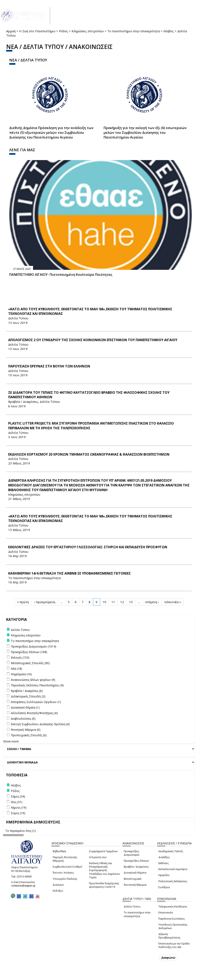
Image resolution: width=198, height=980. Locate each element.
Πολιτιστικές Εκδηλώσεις (173, 881)
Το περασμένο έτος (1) (21, 831)
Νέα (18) (17, 669)
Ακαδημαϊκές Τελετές (171, 851)
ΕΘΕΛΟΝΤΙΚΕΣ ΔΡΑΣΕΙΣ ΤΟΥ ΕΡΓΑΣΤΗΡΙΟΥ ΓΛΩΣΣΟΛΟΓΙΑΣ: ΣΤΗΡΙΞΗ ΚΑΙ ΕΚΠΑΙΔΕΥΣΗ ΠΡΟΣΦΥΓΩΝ (88, 547)
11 (113, 602)
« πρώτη (23, 602)
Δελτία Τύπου (132, 907)
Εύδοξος (58, 891)
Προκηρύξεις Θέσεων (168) (29, 652)
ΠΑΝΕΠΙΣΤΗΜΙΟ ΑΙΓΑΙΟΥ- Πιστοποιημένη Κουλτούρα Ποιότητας (61, 275)
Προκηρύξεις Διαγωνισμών (132, 853)
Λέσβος (169, 31)
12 (122, 602)
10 (104, 602)
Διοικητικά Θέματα (135, 873)
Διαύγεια (58, 885)
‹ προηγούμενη (45, 602)
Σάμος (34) (18, 796)
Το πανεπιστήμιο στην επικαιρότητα (134, 31)
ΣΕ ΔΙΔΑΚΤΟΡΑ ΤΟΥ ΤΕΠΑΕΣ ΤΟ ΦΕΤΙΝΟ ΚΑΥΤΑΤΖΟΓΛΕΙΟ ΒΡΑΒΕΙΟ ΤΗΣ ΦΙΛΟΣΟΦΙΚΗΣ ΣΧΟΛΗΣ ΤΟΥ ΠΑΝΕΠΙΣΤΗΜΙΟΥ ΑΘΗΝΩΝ (89, 395)
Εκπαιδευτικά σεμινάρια (173, 869)
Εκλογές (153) (20, 657)
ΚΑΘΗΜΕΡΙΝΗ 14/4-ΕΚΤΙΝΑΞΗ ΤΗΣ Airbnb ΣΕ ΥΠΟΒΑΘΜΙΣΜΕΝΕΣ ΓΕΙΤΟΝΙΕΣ (69, 573)
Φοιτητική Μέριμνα (135, 885)
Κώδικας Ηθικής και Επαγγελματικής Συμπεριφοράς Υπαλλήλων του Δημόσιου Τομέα (105, 870)
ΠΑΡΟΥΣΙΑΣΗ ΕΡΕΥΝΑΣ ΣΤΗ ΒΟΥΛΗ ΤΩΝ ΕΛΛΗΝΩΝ (49, 366)
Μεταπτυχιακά (133, 879)
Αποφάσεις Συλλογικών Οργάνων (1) (36, 702)
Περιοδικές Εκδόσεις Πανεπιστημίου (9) (37, 685)
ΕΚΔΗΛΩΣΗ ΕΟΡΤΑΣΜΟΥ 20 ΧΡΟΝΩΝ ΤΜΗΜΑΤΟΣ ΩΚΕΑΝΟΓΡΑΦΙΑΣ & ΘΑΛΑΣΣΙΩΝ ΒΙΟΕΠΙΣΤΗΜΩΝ (89, 454)
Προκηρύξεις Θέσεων (136, 861)
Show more (11, 741)
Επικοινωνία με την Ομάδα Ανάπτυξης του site (174, 945)
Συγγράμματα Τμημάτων (103, 851)
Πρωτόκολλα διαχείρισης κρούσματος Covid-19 (104, 885)
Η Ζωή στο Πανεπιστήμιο (37, 31)
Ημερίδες (164, 875)
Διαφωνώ (168, 958)
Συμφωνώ (150, 958)
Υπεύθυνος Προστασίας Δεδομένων (173, 926)
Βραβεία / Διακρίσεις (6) (27, 691)
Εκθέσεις (164, 863)
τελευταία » (173, 602)
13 (131, 602)
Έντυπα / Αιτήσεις (63, 873)
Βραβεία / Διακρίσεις (136, 867)
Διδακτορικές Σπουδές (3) (28, 696)
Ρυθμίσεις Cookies (34, 977)
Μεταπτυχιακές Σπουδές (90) (30, 663)
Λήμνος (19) (19, 807)
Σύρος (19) (18, 813)
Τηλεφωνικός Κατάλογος (173, 907)
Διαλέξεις (164, 857)
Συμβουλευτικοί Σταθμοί (68, 867)
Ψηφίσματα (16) (21, 674)
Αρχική (11, 31)
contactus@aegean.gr (25, 886)
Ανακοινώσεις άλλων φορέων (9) (33, 680)
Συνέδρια (164, 887)
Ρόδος (64, 31)
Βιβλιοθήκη (59, 851)
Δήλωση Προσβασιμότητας (169, 936)
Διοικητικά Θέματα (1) (25, 707)
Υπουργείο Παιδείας (65, 879)
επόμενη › (152, 602)
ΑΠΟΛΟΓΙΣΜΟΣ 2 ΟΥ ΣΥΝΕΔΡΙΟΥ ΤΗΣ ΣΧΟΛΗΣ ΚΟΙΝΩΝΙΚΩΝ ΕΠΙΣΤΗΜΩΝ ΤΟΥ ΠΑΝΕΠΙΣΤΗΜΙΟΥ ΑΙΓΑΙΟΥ (93, 340)
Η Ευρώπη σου (98, 857)
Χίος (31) (17, 802)
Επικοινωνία (166, 912)
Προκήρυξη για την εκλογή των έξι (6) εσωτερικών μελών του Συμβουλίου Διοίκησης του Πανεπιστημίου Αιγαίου (145, 133)
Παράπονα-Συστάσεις (172, 919)
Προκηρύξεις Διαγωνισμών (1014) (34, 646)
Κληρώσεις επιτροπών (88, 31)
